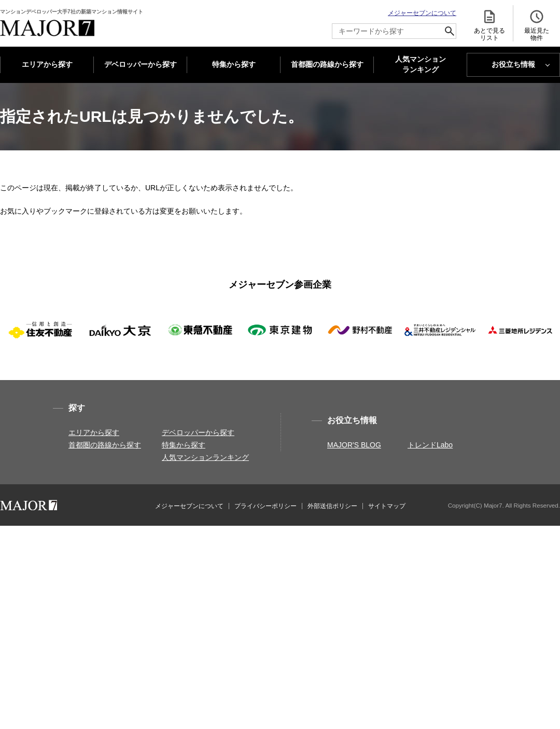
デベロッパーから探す (141, 64)
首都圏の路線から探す (327, 64)
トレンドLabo (430, 445)
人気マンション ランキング (421, 65)
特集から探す (234, 64)
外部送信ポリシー (332, 506)
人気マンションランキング (205, 457)
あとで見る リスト (489, 25)
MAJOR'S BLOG (354, 445)
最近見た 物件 (537, 25)
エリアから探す (47, 64)
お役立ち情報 (513, 64)
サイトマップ (387, 506)
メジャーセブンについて (422, 13)
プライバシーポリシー (265, 506)
